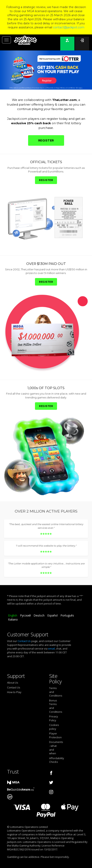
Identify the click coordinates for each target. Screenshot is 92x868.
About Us (13, 683)
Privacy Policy (54, 718)
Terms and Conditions (54, 692)
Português (67, 615)
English (13, 615)
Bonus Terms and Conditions (54, 706)
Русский (25, 615)
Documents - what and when (54, 748)
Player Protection (54, 735)
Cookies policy (54, 727)
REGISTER (46, 140)
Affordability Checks (54, 760)
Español (52, 615)
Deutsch (39, 615)
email (51, 649)
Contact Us (24, 641)
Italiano (13, 619)
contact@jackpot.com (69, 27)
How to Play (14, 692)
